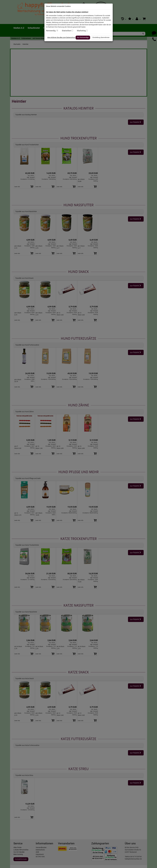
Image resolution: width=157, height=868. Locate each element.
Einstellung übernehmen (101, 37)
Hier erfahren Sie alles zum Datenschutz (61, 37)
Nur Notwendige (83, 37)
